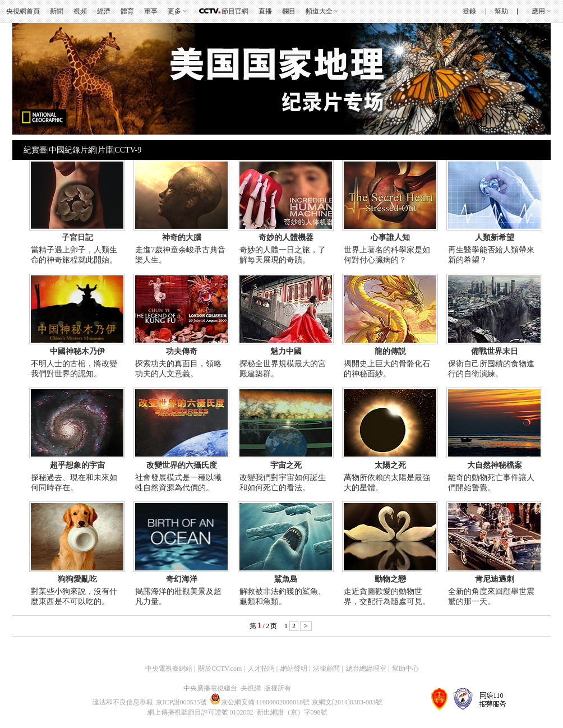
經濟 (104, 11)
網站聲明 (294, 669)
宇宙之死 (286, 465)
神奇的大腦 (182, 238)
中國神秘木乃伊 (77, 351)
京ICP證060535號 (181, 702)
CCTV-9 (128, 150)
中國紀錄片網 (72, 150)
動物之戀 (390, 579)
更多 (174, 11)
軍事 (151, 11)
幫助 (501, 11)
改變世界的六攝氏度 (182, 465)
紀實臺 (35, 150)
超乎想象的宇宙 (77, 465)
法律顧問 (326, 669)
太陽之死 (390, 465)
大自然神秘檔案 (495, 465)
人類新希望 (495, 238)
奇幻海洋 (182, 579)
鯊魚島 (286, 579)
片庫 (105, 150)
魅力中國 (286, 351)
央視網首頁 (23, 11)
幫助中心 (405, 669)
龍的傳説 (390, 351)
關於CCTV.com (220, 669)
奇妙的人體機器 (286, 238)
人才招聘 (261, 669)
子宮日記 (77, 238)
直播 (265, 11)
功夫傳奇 (182, 351)
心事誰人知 (390, 238)
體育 (127, 11)
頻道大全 (319, 11)
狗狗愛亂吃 (77, 579)
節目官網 (235, 11)
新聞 (57, 11)
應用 (538, 11)
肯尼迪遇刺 (495, 579)
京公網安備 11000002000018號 (260, 702)
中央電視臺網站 (169, 669)
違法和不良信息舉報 (123, 702)
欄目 (289, 11)
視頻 (80, 11)
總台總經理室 (366, 669)
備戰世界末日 (495, 351)
